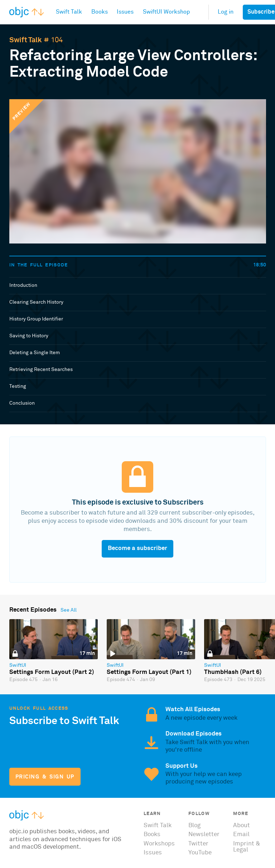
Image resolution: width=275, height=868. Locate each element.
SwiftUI (18, 665)
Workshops (159, 844)
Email (241, 835)
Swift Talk (26, 40)
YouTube (200, 853)
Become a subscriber (137, 548)
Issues (153, 853)
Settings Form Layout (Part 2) (52, 672)
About (242, 826)
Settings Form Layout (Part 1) (149, 672)
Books (152, 835)
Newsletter (204, 835)
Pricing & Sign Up (45, 777)
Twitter (198, 844)
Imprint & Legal (247, 847)
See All (69, 610)
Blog (194, 826)
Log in (226, 12)
